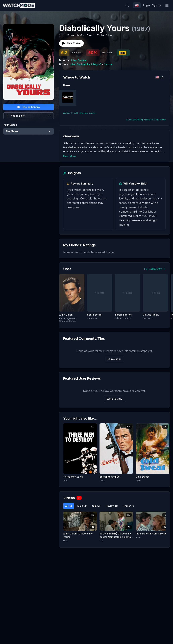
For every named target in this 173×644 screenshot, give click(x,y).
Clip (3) (96, 506)
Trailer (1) (129, 506)
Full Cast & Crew (155, 269)
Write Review (114, 399)
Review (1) (112, 506)
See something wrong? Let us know (146, 120)
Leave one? (114, 359)
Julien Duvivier (79, 60)
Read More (69, 156)
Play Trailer (71, 43)
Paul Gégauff (94, 64)
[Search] (134, 5)
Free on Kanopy (29, 107)
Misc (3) (82, 506)
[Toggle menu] (167, 5)
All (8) (69, 506)
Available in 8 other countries (79, 113)
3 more (108, 64)
